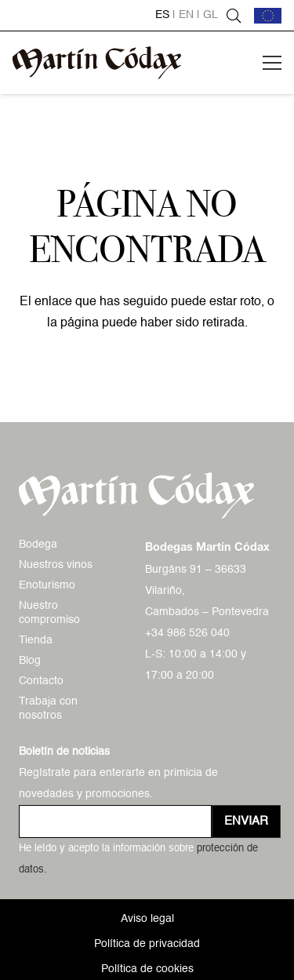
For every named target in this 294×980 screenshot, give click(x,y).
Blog (30, 661)
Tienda (36, 640)
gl (211, 15)
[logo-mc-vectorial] (97, 63)
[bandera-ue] (268, 16)
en (186, 15)
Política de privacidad (147, 944)
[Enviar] (246, 822)
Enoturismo (47, 585)
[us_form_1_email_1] (115, 822)
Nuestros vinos (56, 565)
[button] (234, 16)
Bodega (38, 545)
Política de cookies (147, 969)
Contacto (41, 681)
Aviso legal (147, 919)
